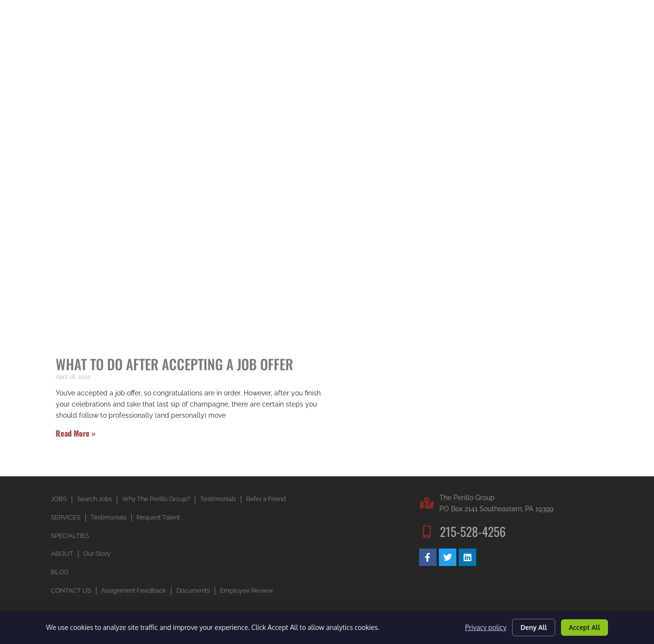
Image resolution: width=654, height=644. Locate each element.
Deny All (529, 626)
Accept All (583, 626)
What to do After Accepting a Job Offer (174, 378)
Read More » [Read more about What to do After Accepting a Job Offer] (76, 447)
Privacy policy (479, 627)
